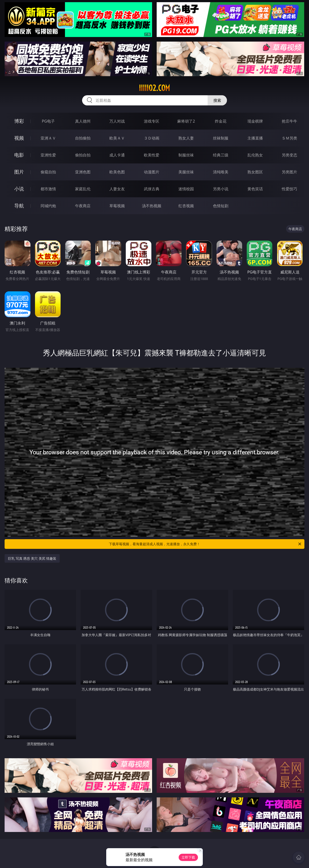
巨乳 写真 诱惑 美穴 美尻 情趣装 (32, 558)
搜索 (217, 100)
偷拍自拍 (83, 155)
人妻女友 (117, 189)
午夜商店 (83, 206)
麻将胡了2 (186, 121)
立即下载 (188, 857)
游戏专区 (152, 121)
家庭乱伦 (83, 189)
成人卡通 (117, 155)
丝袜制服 (221, 138)
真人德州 (83, 121)
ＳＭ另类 (289, 138)
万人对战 (117, 121)
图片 (19, 172)
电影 (19, 155)
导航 (19, 206)
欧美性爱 (152, 155)
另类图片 (289, 172)
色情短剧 (221, 206)
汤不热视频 (152, 206)
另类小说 (221, 189)
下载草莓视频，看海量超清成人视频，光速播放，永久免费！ (205, 544)
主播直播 (255, 138)
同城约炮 (48, 206)
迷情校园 (186, 189)
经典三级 (221, 155)
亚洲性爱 (48, 155)
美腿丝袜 (186, 172)
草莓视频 (117, 206)
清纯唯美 (221, 172)
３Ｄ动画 (152, 138)
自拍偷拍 (83, 138)
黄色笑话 (255, 189)
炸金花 (221, 121)
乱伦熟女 (255, 155)
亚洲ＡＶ (48, 138)
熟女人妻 (186, 138)
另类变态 (289, 155)
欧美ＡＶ (117, 138)
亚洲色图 (83, 172)
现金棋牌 (255, 121)
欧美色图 (117, 172)
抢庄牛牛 (289, 121)
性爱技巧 (289, 189)
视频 (19, 138)
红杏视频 (186, 206)
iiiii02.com (154, 88)
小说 (19, 189)
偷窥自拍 (48, 172)
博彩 (19, 121)
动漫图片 (152, 172)
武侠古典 (152, 189)
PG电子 (48, 121)
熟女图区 (255, 172)
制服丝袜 (186, 155)
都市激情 (48, 189)
